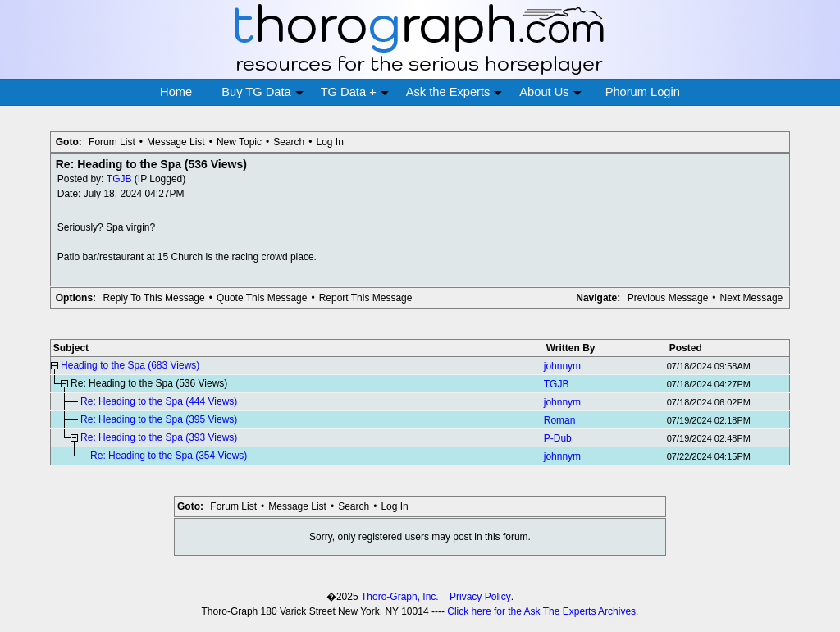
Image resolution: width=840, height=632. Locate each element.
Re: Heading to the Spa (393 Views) (159, 437)
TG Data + (355, 92)
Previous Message (668, 298)
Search (289, 142)
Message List (176, 142)
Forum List (112, 142)
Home (176, 92)
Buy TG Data (262, 92)
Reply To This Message (153, 298)
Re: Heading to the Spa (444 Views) (159, 401)
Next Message (752, 298)
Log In (329, 142)
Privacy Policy (480, 597)
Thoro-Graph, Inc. (400, 597)
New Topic (239, 142)
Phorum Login (643, 92)
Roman (560, 420)
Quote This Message (262, 298)
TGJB (119, 179)
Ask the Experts (454, 92)
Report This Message (366, 298)
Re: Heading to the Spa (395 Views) (159, 419)
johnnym (562, 366)
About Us (550, 92)
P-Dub (558, 438)
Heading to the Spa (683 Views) (130, 365)
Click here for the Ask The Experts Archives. (543, 611)
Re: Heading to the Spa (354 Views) (169, 456)
